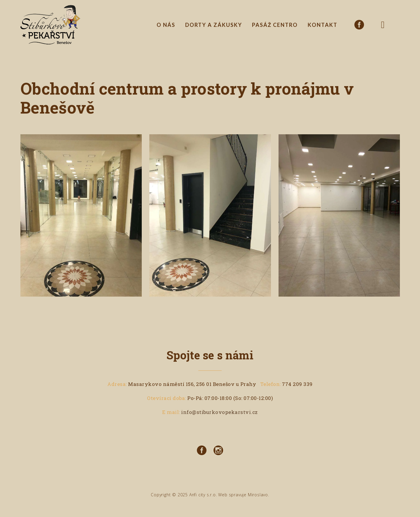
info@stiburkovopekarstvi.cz (219, 412)
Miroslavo (258, 495)
